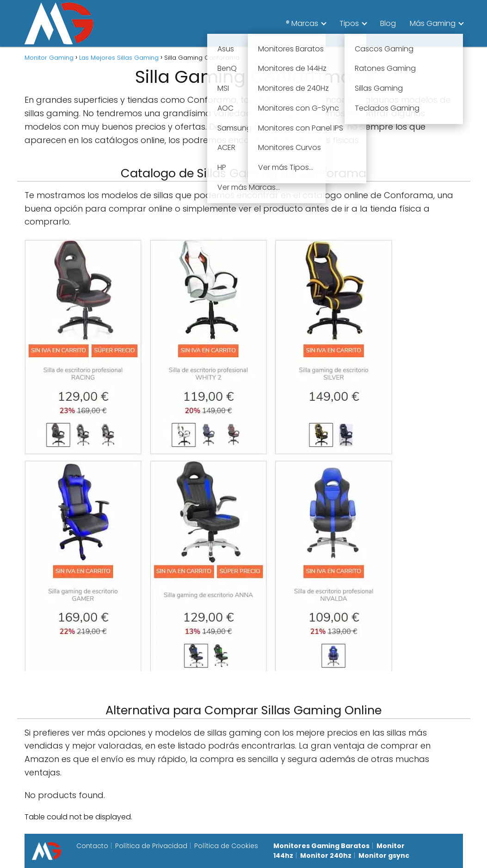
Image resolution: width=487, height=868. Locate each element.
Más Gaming (433, 23)
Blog (388, 23)
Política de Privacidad (151, 846)
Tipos (349, 23)
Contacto (92, 846)
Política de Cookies (226, 846)
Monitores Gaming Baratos (321, 846)
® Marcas (302, 23)
